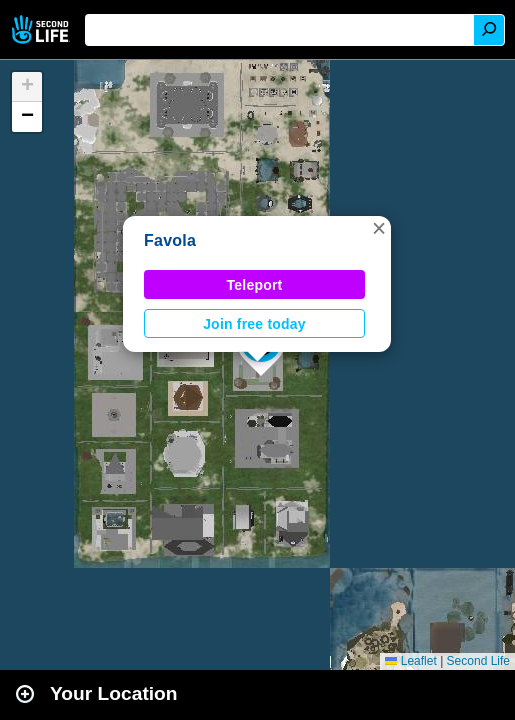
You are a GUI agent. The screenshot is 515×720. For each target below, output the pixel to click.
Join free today (254, 324)
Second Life (42, 29)
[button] (379, 228)
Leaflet (410, 661)
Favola (170, 240)
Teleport (255, 285)
